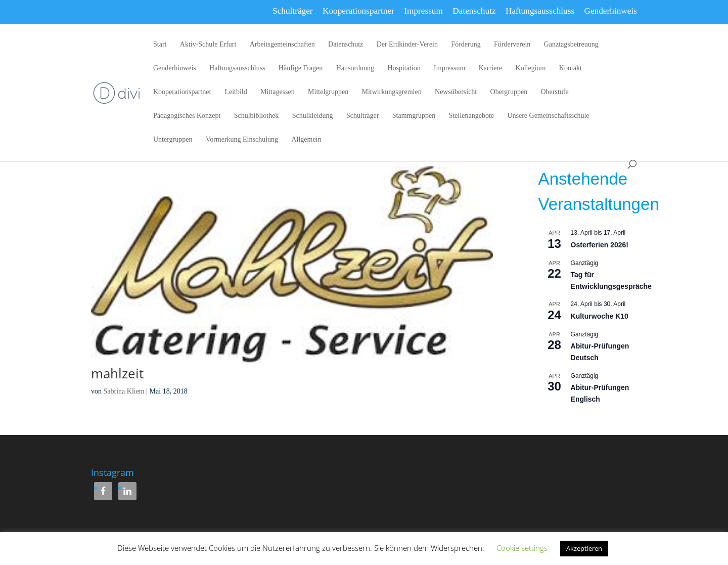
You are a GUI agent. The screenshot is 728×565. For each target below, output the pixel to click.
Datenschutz (474, 11)
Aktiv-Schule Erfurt (208, 45)
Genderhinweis (610, 11)
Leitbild (236, 92)
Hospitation (404, 68)
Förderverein (512, 45)
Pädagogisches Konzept (187, 116)
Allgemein (306, 140)
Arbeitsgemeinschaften (282, 45)
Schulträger (293, 11)
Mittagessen (278, 92)
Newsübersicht (456, 92)
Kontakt (571, 68)
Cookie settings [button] (522, 548)
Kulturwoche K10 (600, 316)
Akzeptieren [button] (584, 548)
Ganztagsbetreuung (571, 45)
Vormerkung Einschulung (242, 140)
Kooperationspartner (358, 11)
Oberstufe (555, 92)
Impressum (423, 11)
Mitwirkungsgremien (391, 92)
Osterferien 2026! (600, 245)
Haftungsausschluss (540, 11)
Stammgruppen (414, 116)
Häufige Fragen (301, 68)
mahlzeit (117, 373)
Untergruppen (173, 140)
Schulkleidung (313, 116)
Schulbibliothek (257, 116)
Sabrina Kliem (124, 391)
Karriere (491, 68)
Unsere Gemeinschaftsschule (548, 116)
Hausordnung (355, 68)
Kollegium (531, 68)
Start (160, 45)
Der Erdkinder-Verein (407, 45)
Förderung (466, 45)
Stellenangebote (471, 116)
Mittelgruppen (328, 92)
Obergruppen (509, 92)
